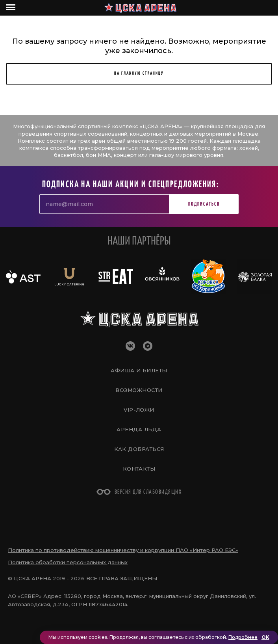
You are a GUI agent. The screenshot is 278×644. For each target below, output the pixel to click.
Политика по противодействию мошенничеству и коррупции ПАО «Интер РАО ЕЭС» (123, 550)
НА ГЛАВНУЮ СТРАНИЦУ (139, 73)
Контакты (139, 469)
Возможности (139, 390)
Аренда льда (139, 429)
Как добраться (139, 449)
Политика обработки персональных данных (68, 562)
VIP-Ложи (139, 410)
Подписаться (204, 204)
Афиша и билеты (139, 370)
